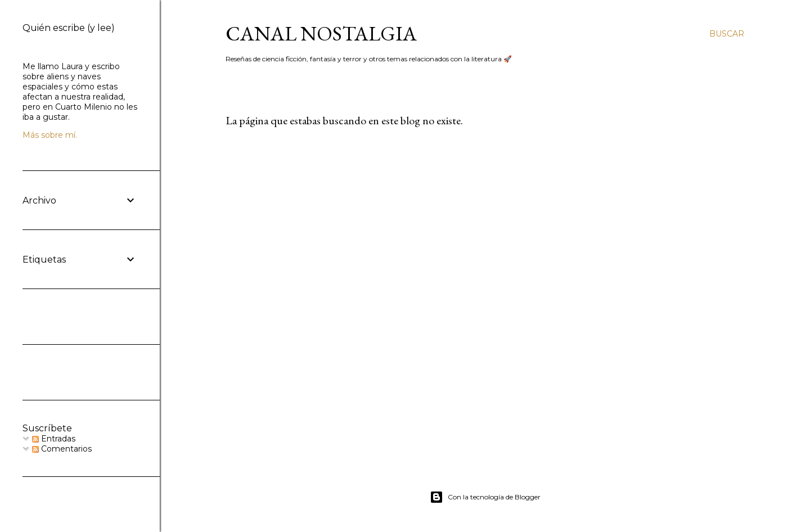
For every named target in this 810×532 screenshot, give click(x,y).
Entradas (54, 439)
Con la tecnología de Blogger (485, 497)
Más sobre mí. (50, 135)
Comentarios (62, 449)
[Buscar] (727, 34)
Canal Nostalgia (321, 33)
